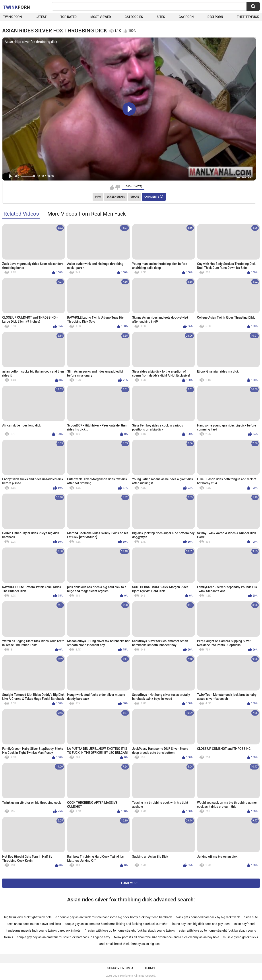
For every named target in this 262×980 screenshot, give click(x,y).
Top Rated (69, 17)
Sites (161, 17)
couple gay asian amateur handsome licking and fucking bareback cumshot (116, 924)
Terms (149, 968)
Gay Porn (186, 17)
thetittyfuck (248, 17)
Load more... (131, 883)
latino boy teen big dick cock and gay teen (201, 924)
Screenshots (116, 197)
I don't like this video (118, 187)
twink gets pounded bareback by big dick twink (208, 917)
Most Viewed (101, 17)
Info (98, 197)
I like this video (112, 187)
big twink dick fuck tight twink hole (28, 917)
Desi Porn (215, 17)
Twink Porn (13, 17)
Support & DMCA (120, 968)
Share (135, 197)
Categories (134, 17)
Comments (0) (154, 197)
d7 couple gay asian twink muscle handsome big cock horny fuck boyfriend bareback (114, 917)
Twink (17, 7)
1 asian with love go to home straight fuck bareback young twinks (130, 930)
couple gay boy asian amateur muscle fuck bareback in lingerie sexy (63, 937)
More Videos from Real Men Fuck (87, 214)
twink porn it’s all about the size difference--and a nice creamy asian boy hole (167, 937)
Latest (41, 17)
